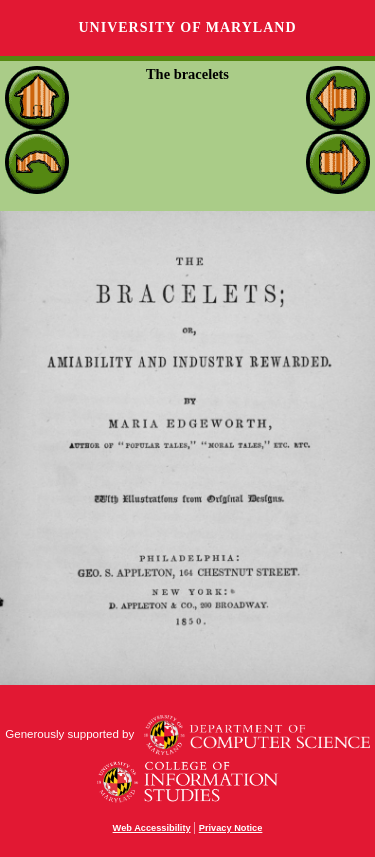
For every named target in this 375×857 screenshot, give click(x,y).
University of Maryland (187, 27)
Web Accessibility (152, 828)
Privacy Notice (231, 828)
